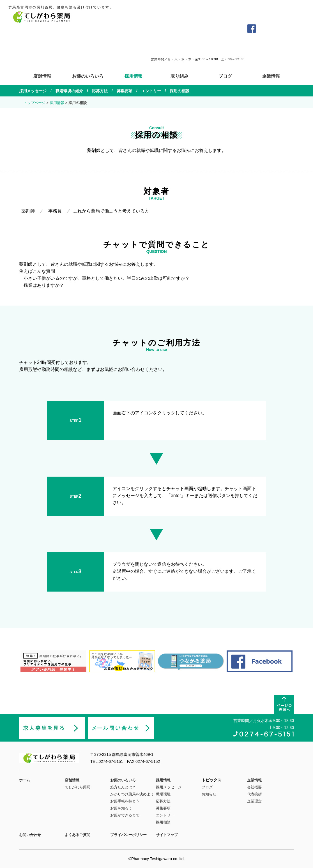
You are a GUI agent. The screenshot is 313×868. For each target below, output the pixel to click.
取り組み (179, 76)
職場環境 (163, 794)
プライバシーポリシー (128, 835)
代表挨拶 (254, 794)
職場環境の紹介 (69, 91)
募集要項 (125, 91)
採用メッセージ (33, 91)
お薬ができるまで (125, 815)
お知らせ (209, 794)
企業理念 (254, 801)
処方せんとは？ (123, 787)
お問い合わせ (231, 28)
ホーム (25, 780)
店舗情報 (42, 76)
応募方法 (100, 91)
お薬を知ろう (121, 808)
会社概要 (254, 787)
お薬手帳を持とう (125, 801)
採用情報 (134, 76)
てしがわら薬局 (78, 787)
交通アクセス (172, 28)
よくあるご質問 (201, 28)
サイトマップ (167, 835)
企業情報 (271, 76)
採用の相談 (179, 91)
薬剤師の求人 (280, 29)
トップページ (34, 103)
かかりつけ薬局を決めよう (132, 794)
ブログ (225, 76)
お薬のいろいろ (88, 76)
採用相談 (163, 822)
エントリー (151, 91)
